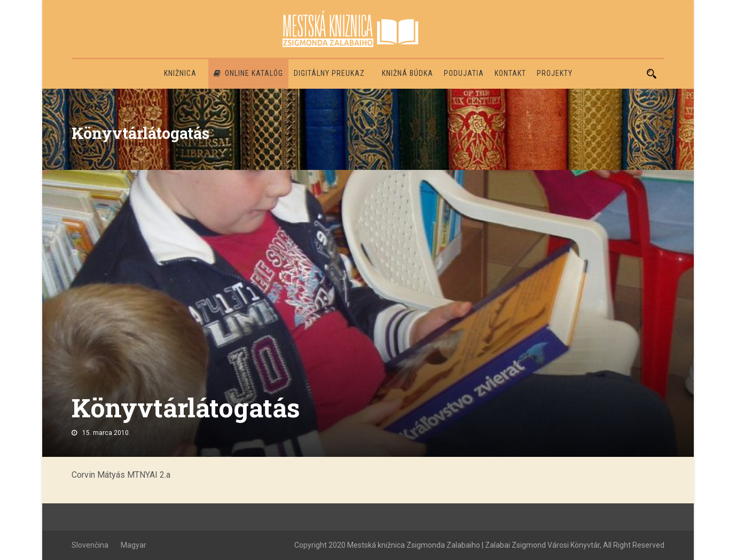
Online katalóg (248, 73)
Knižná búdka (408, 73)
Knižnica (180, 73)
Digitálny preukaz (329, 73)
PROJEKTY (555, 73)
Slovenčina (90, 545)
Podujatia (464, 73)
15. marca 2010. (106, 433)
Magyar (134, 545)
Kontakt (510, 73)
